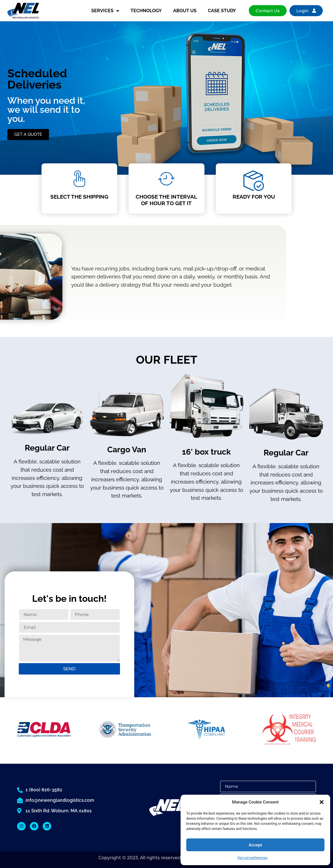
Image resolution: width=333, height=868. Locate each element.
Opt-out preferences (253, 858)
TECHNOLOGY (146, 11)
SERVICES (105, 11)
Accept (255, 845)
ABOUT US (185, 11)
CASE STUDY (222, 11)
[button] (322, 802)
